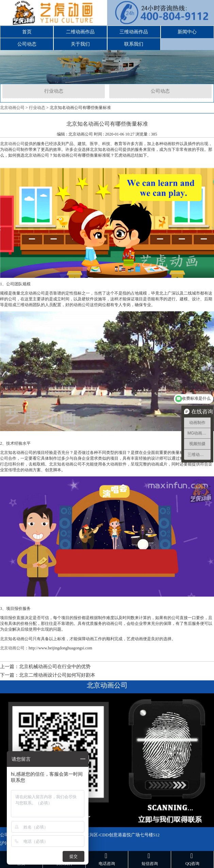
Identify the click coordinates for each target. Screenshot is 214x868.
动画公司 (16, 144)
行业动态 (54, 91)
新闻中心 (187, 32)
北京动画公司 (12, 108)
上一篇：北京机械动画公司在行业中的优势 (45, 667)
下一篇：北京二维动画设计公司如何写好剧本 (48, 675)
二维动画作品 (80, 32)
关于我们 (80, 44)
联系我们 (134, 44)
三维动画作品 (134, 32)
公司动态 (27, 44)
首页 (27, 32)
